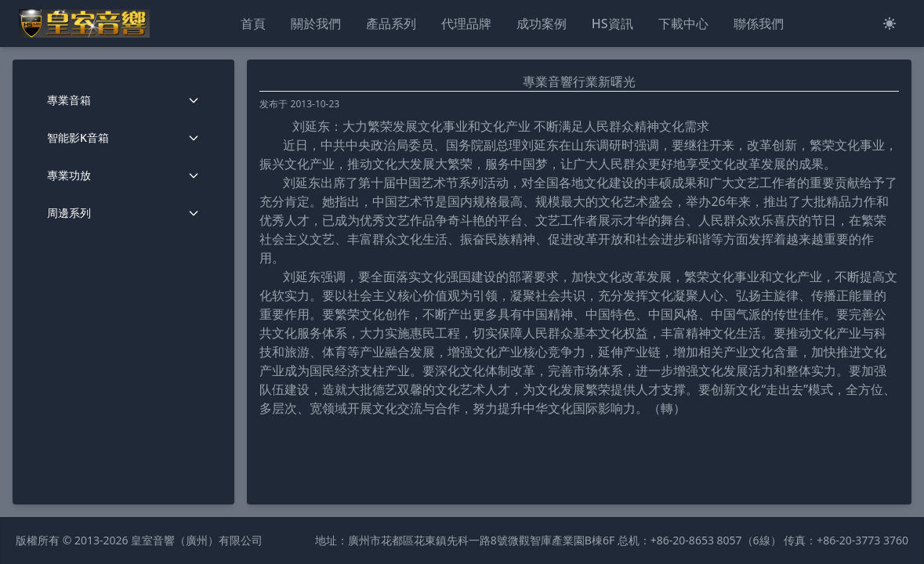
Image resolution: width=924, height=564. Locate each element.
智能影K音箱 (123, 137)
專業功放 (123, 175)
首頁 (253, 23)
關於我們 (316, 23)
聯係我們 (759, 23)
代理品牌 (466, 23)
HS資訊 (612, 23)
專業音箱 (123, 100)
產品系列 (391, 23)
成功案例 (542, 23)
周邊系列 (123, 213)
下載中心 (683, 23)
